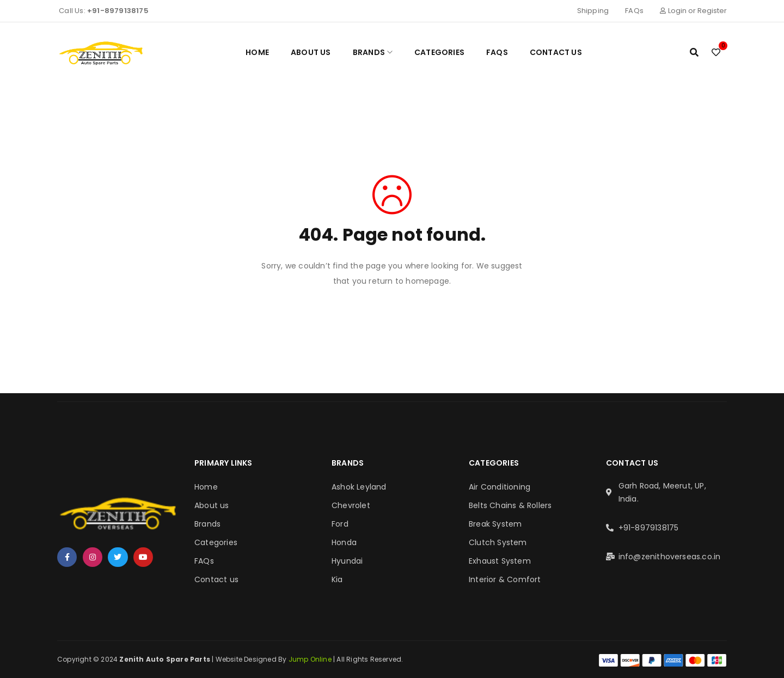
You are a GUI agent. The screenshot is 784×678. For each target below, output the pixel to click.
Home (206, 487)
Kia (337, 579)
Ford (340, 524)
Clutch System (498, 542)
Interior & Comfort (505, 579)
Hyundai (347, 561)
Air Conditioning (500, 487)
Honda (344, 542)
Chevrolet (351, 505)
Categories (216, 542)
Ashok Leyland (359, 487)
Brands (207, 524)
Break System (495, 524)
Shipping (593, 11)
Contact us (216, 579)
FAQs (634, 11)
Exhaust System (500, 561)
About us (212, 505)
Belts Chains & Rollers (510, 505)
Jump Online (311, 659)
